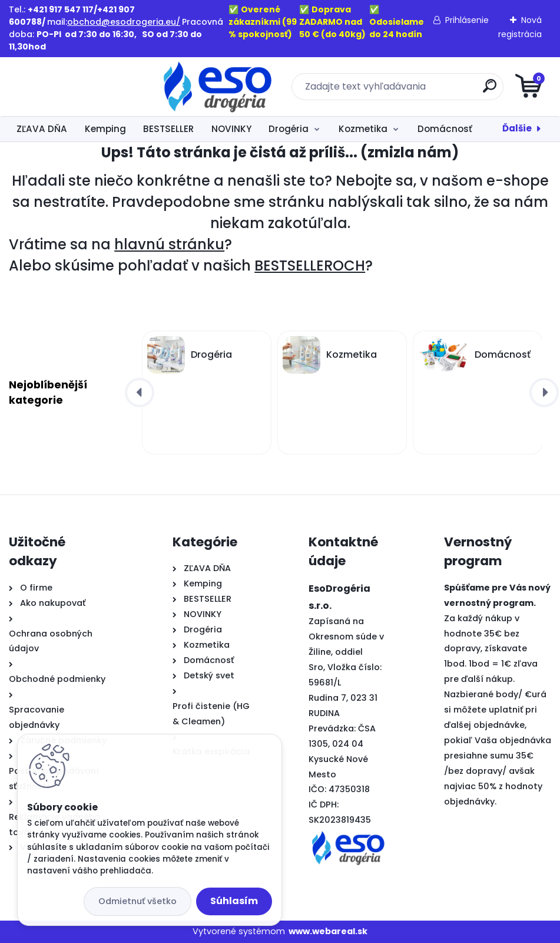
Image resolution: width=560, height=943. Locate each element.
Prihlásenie (467, 20)
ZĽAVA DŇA (42, 129)
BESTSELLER (168, 129)
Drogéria (289, 129)
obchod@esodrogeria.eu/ (124, 22)
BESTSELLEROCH (310, 266)
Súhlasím (234, 901)
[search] (421, 90)
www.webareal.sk (328, 931)
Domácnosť (445, 129)
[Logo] (81, 87)
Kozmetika (363, 129)
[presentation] (140, 393)
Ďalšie (517, 128)
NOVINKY (231, 129)
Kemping (105, 129)
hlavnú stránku (169, 244)
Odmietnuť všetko (137, 901)
